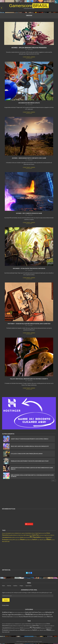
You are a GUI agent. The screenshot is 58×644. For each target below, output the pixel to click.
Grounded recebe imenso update (29, 103)
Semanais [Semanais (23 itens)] (41, 617)
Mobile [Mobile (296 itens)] (21, 537)
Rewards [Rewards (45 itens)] (31, 617)
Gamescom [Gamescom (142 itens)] (41, 535)
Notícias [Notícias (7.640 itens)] (29, 614)
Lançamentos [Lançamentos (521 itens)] (6, 537)
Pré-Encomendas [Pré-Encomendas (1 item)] (16, 617)
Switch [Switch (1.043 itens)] (35, 539)
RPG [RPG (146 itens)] (14, 540)
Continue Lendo (29, 57)
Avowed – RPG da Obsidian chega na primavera (29, 48)
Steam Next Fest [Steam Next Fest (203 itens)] (28, 540)
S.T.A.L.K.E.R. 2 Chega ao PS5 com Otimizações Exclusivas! (27, 454)
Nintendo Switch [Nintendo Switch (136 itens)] (26, 537)
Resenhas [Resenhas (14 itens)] (21, 617)
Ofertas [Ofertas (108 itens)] (35, 615)
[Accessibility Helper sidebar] (56, 2)
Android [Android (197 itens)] (17, 533)
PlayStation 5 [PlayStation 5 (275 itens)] (49, 537)
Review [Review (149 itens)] (12, 540)
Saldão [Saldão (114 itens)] (16, 540)
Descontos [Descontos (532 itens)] (5, 535)
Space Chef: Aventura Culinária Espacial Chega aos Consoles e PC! (30, 446)
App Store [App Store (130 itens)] (24, 533)
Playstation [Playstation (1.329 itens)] (37, 537)
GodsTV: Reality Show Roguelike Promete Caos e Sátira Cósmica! (30, 439)
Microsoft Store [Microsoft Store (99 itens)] (17, 537)
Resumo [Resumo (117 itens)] (26, 616)
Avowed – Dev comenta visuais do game (29, 213)
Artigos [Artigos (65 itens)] (10, 612)
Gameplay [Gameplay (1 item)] (43, 612)
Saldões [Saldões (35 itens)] (36, 617)
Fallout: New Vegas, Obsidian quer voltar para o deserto (29, 379)
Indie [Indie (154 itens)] (52, 535)
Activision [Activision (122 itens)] (13, 533)
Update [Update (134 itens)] (45, 540)
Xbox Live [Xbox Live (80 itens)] (50, 616)
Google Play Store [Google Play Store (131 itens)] (47, 535)
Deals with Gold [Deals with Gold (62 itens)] (30, 612)
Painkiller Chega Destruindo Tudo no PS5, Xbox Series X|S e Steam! (30, 461)
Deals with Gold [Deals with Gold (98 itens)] (44, 533)
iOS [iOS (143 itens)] (53, 535)
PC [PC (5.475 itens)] (31, 537)
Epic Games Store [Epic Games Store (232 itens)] (28, 535)
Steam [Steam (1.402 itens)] (22, 539)
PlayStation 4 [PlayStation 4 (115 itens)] (43, 537)
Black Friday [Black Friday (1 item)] (15, 612)
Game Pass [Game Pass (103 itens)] (38, 612)
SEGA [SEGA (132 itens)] (19, 540)
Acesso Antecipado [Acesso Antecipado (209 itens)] (6, 533)
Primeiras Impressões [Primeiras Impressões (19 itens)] (7, 617)
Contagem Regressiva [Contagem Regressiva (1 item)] (21, 612)
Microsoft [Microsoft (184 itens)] (12, 537)
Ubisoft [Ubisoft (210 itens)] (41, 540)
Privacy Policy (5, 605)
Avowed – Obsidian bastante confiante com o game (29, 158)
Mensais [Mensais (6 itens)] (23, 615)
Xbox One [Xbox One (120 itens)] (53, 540)
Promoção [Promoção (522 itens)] (5, 540)
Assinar (6, 600)
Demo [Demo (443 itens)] (48, 533)
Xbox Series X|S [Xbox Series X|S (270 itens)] (6, 541)
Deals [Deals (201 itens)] (40, 533)
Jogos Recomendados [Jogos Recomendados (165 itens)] (15, 614)
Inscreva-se (29, 524)
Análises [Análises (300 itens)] (5, 612)
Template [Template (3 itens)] (45, 617)
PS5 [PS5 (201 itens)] (9, 540)
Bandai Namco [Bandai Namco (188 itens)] (29, 533)
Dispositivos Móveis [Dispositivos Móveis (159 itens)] (13, 535)
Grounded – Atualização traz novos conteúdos (29, 268)
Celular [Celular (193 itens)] (37, 533)
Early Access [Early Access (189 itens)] (21, 535)
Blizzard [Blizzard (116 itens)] (33, 533)
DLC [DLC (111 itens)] (17, 535)
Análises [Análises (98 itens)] (20, 533)
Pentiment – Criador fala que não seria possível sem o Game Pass (29, 324)
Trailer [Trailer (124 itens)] (38, 540)
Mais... (54, 480)
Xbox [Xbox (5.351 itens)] (49, 539)
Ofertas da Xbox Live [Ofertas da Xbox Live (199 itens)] (45, 614)
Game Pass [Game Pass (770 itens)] (35, 535)
